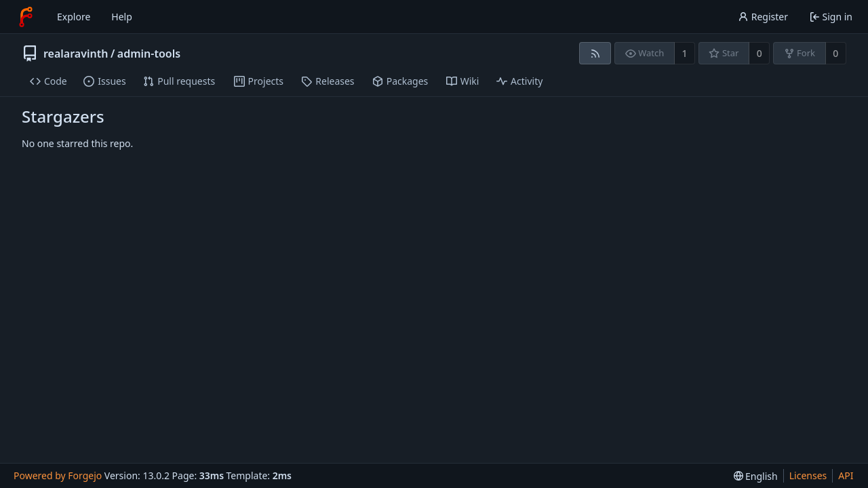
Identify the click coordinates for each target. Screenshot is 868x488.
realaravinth (76, 54)
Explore (74, 17)
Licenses (808, 475)
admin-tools (149, 54)
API (846, 475)
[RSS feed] (595, 53)
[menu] (756, 476)
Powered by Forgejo (58, 475)
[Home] (26, 17)
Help (122, 17)
